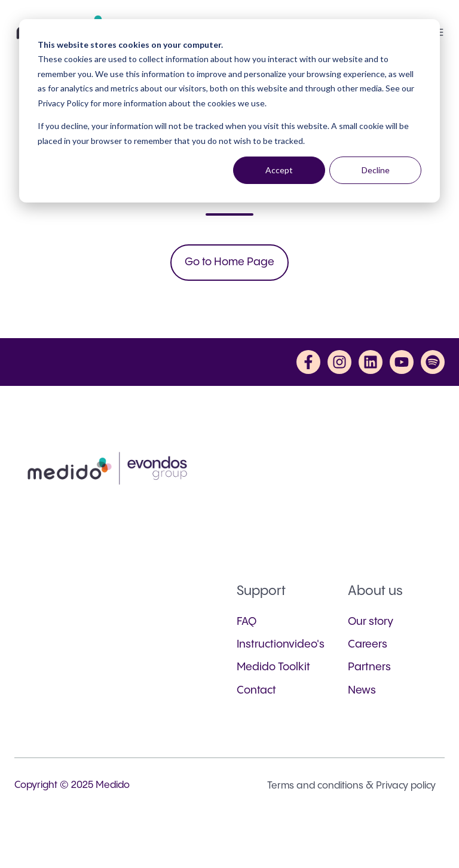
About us (375, 591)
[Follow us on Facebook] (308, 362)
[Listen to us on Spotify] (433, 362)
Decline (376, 170)
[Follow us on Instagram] (339, 362)
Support (261, 591)
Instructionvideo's (281, 644)
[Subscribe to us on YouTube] (402, 362)
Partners (369, 667)
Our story (371, 622)
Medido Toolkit (273, 667)
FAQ (247, 622)
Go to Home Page (229, 262)
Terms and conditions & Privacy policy (351, 786)
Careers (368, 644)
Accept (279, 170)
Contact (256, 690)
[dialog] (229, 111)
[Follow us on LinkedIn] (371, 362)
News (362, 690)
